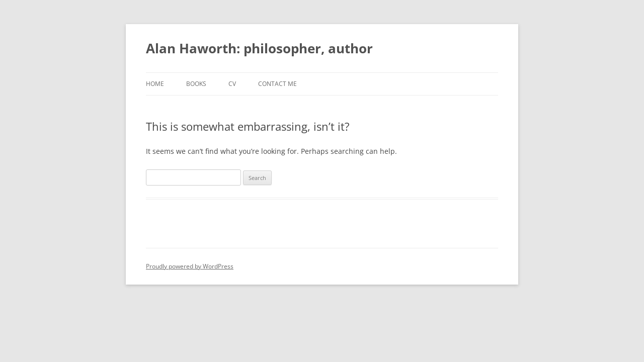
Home (155, 84)
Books (196, 84)
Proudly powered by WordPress (190, 266)
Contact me (277, 84)
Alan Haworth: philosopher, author (259, 48)
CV (232, 84)
